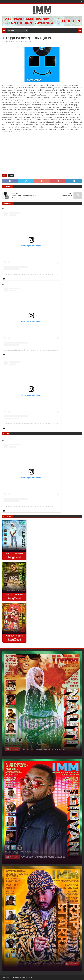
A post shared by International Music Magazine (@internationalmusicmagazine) (31, 274)
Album (11, 176)
